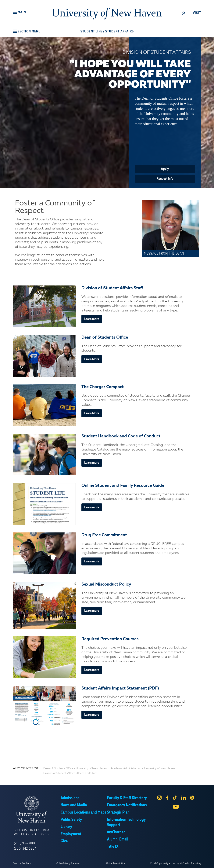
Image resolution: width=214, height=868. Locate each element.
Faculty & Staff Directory (127, 798)
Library (66, 827)
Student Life (91, 31)
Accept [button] (158, 862)
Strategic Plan (118, 812)
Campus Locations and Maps (83, 812)
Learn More (92, 359)
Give (64, 841)
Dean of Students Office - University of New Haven (75, 768)
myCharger (116, 832)
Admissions (70, 798)
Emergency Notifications (127, 805)
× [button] (211, 859)
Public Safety (71, 820)
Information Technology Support (126, 822)
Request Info (165, 179)
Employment (71, 834)
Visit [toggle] (197, 13)
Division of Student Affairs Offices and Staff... (71, 773)
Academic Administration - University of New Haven (143, 768)
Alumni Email (118, 839)
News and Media (74, 805)
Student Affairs (119, 31)
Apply (165, 169)
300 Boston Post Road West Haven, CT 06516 (33, 832)
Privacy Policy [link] (135, 862)
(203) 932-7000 (25, 843)
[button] (20, 12)
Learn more (92, 319)
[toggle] (184, 13)
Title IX (113, 847)
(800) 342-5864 (25, 849)
